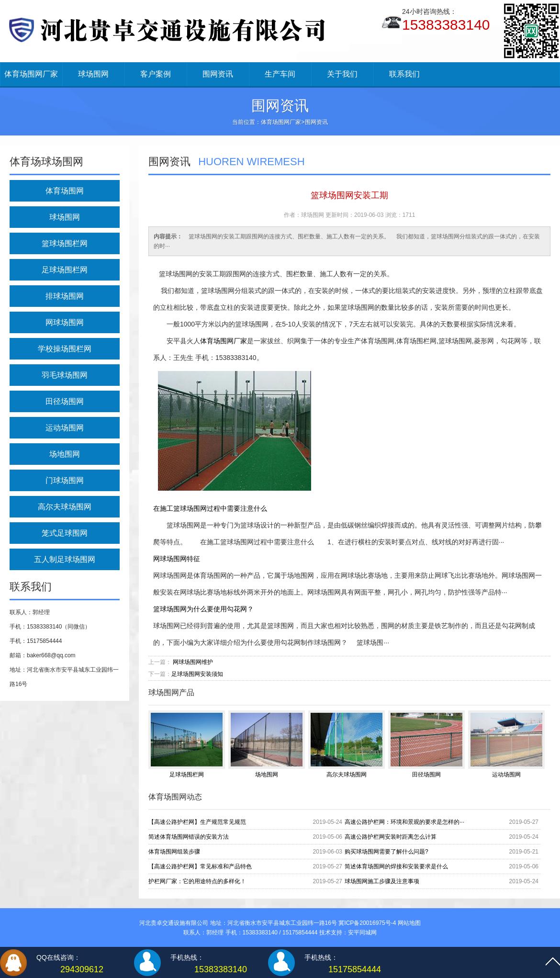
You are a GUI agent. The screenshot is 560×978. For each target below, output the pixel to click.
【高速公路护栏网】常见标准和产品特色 (200, 866)
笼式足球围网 (65, 533)
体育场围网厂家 (31, 74)
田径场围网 (65, 401)
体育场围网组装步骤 (174, 852)
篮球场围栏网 (65, 243)
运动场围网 (65, 428)
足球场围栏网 (65, 270)
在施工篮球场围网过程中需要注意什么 (210, 508)
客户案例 (156, 74)
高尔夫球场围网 (65, 507)
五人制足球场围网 (65, 559)
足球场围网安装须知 (197, 674)
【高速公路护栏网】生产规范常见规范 (197, 822)
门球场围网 (65, 480)
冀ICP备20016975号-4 (367, 923)
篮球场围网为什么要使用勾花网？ (203, 609)
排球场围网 (65, 296)
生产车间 (280, 74)
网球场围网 (65, 322)
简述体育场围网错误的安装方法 (189, 837)
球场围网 (93, 74)
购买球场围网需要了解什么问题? (386, 852)
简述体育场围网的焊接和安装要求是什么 (396, 866)
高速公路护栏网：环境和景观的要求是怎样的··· (404, 822)
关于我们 (342, 74)
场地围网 (65, 454)
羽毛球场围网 (65, 375)
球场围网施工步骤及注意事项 (382, 881)
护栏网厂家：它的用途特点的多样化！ (197, 881)
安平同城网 (362, 933)
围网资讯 (218, 74)
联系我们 (404, 74)
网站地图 (409, 923)
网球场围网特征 (177, 559)
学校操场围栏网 (65, 349)
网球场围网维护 (193, 662)
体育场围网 (65, 191)
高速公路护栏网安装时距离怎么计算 (391, 837)
